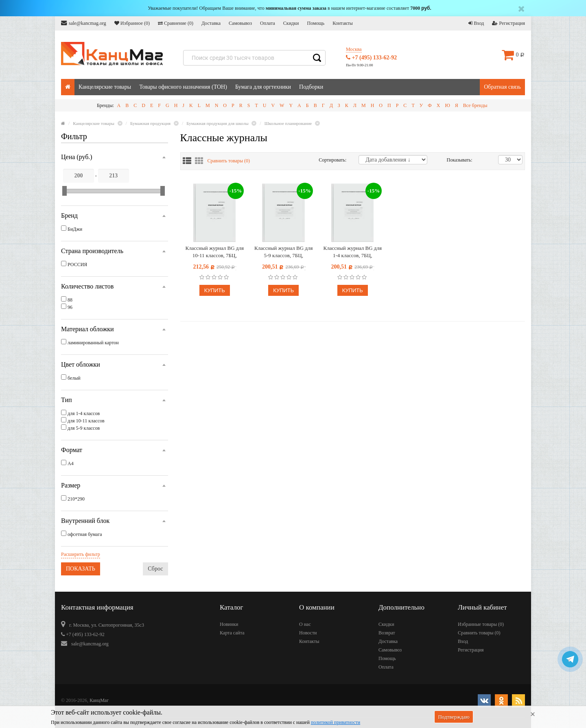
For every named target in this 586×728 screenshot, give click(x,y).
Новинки (229, 624)
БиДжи (75, 229)
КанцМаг (99, 700)
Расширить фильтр (81, 554)
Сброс (155, 569)
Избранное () (132, 23)
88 (70, 300)
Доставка (211, 23)
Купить (215, 290)
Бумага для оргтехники (263, 87)
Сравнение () (176, 23)
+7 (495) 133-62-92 (371, 58)
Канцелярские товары (105, 87)
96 (70, 307)
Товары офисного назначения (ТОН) (183, 87)
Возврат (387, 633)
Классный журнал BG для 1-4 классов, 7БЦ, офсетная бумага (353, 252)
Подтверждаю (454, 717)
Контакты (343, 23)
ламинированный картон (93, 343)
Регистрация (508, 23)
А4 (71, 463)
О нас (305, 624)
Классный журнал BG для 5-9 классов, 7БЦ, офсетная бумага (283, 252)
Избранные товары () (481, 624)
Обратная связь (502, 87)
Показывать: (455, 160)
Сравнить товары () (229, 161)
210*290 (76, 499)
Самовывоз (240, 23)
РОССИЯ (77, 265)
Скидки (291, 23)
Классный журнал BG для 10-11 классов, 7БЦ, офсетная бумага (215, 252)
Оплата (268, 23)
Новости (308, 633)
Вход (476, 23)
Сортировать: (332, 160)
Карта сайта (232, 633)
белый (74, 378)
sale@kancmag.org (84, 23)
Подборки (311, 87)
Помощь (316, 23)
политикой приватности (336, 722)
